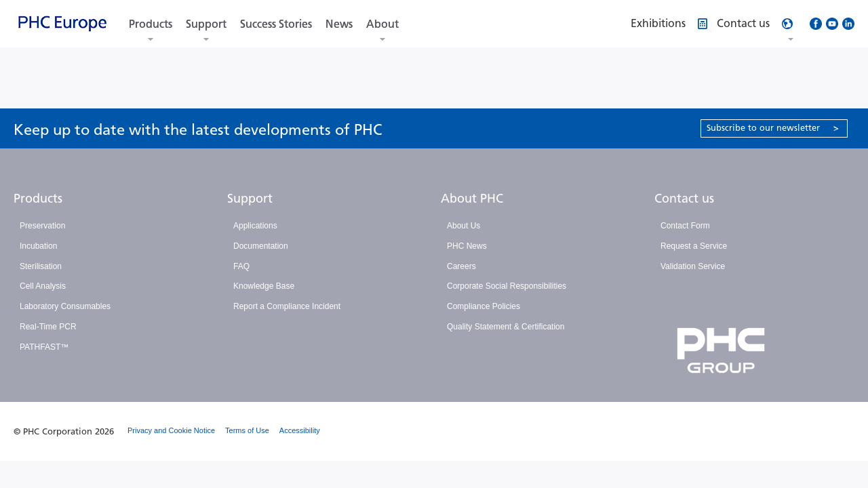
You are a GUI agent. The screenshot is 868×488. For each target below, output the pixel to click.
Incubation (38, 246)
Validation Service (693, 266)
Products (151, 24)
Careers (461, 266)
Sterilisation (41, 266)
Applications (255, 226)
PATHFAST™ (44, 347)
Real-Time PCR (48, 327)
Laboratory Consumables (65, 306)
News (339, 24)
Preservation (42, 226)
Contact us (684, 199)
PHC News (467, 246)
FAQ (241, 266)
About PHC (472, 199)
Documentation (261, 246)
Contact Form (685, 226)
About (382, 24)
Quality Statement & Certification (506, 327)
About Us (463, 226)
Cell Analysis (43, 286)
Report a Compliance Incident (287, 306)
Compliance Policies (484, 306)
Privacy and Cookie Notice (171, 430)
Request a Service (694, 246)
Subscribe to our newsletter (773, 128)
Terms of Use (247, 430)
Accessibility (300, 430)
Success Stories (276, 24)
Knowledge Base (264, 286)
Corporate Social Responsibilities (507, 286)
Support (206, 24)
